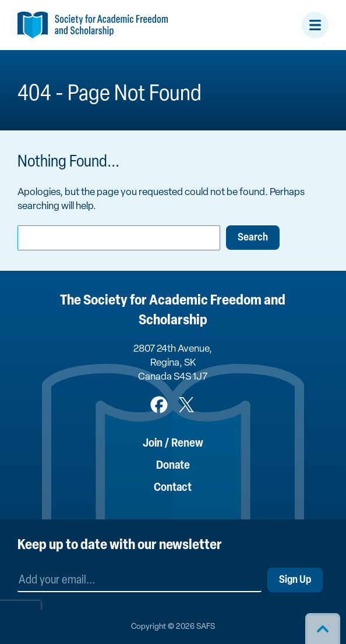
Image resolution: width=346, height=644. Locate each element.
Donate (173, 466)
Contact (173, 488)
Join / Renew (173, 444)
